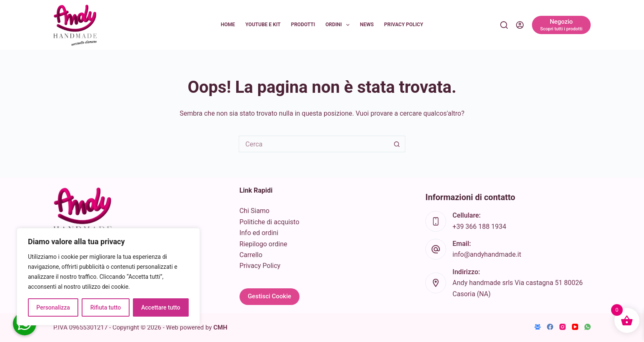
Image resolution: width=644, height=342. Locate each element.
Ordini (339, 25)
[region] (108, 277)
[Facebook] (550, 327)
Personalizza (53, 307)
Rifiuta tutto (106, 307)
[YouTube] (575, 327)
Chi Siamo (255, 211)
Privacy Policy (404, 25)
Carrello (251, 255)
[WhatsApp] (588, 327)
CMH (220, 327)
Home (228, 25)
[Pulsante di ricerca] (397, 144)
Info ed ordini (259, 233)
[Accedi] (520, 25)
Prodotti (303, 25)
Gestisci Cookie (270, 296)
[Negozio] (561, 25)
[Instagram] (563, 327)
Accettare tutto (161, 307)
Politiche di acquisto (270, 222)
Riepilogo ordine (263, 244)
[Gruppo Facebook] (538, 327)
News (367, 25)
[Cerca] (504, 25)
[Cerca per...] (314, 144)
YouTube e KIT (263, 25)
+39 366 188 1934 (479, 227)
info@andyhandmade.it (487, 254)
